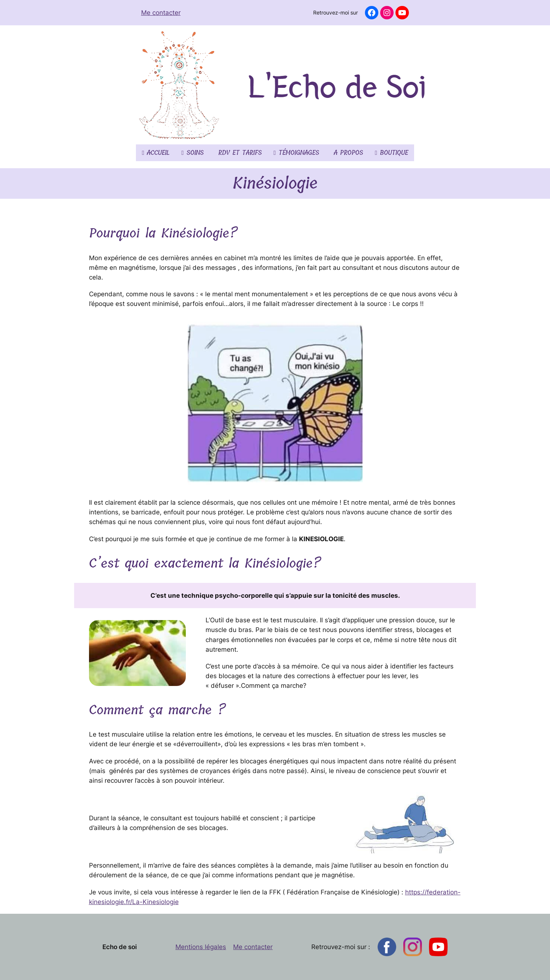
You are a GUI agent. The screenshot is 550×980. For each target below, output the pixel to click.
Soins (192, 153)
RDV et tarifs (239, 153)
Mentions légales (201, 947)
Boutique (392, 153)
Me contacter (161, 13)
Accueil (156, 153)
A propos (347, 153)
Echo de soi (120, 947)
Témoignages (296, 153)
